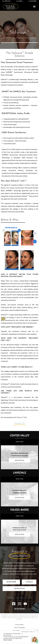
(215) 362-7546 (19, 497)
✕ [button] (37, 630)
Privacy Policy (19, 625)
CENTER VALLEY (19, 435)
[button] (34, 6)
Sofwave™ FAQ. (22, 417)
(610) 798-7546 (19, 460)
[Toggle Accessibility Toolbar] (3, 319)
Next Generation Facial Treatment (17, 62)
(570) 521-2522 (19, 534)
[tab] (11, 582)
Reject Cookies (8, 640)
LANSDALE (19, 473)
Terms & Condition (20, 628)
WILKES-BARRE (19, 510)
